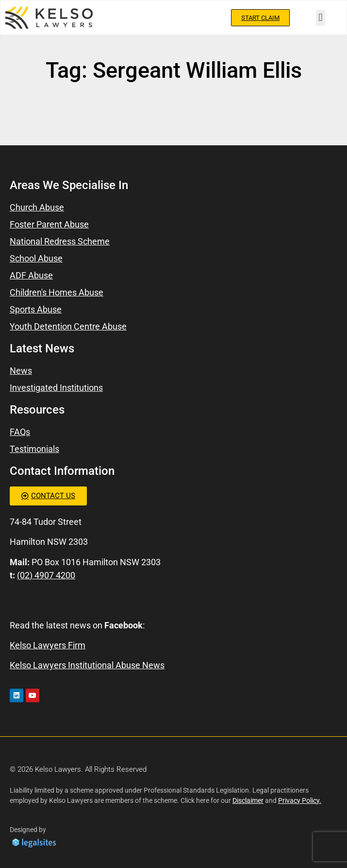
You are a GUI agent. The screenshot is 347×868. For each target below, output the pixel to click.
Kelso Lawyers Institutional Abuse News (87, 665)
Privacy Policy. (300, 800)
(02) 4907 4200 (46, 575)
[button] (321, 18)
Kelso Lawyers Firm (48, 645)
